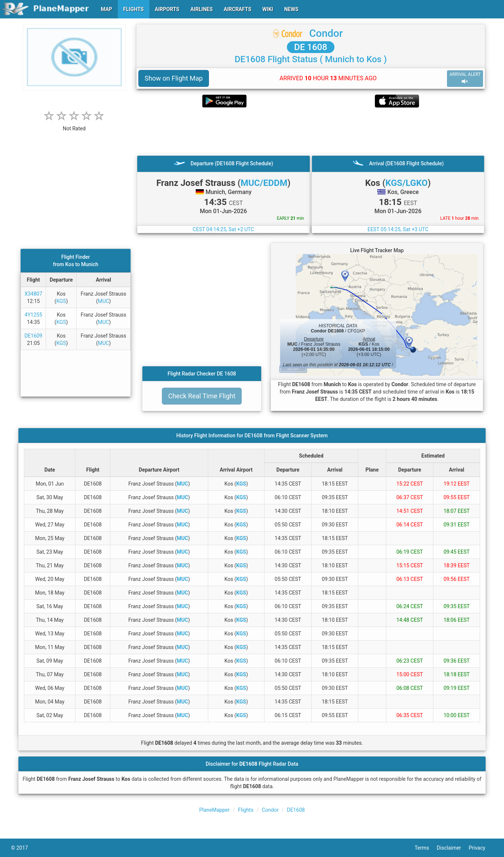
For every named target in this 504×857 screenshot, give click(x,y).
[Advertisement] (311, 131)
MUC (103, 301)
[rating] (74, 125)
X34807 (33, 294)
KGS (61, 301)
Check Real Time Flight (202, 396)
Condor (326, 33)
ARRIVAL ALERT (465, 78)
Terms (426, 848)
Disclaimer (453, 848)
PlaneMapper (215, 810)
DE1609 (33, 336)
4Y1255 (33, 315)
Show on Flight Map (174, 78)
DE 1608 (311, 47)
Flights (246, 810)
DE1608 (296, 810)
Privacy (481, 848)
